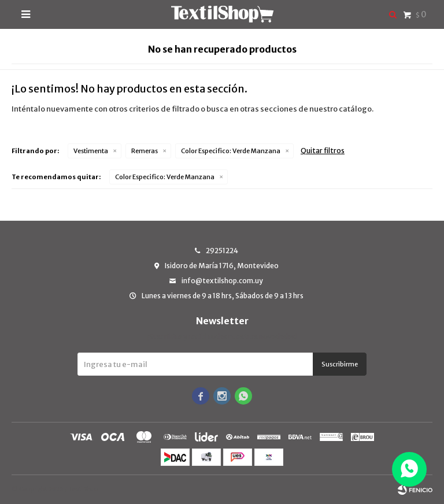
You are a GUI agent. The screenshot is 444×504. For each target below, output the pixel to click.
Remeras (145, 151)
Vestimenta (91, 151)
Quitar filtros (323, 151)
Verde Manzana (231, 151)
